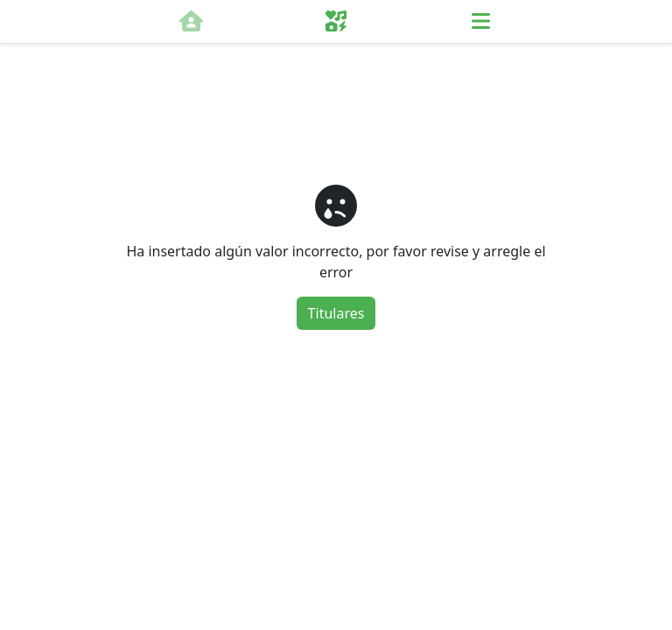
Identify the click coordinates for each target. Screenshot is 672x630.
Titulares (336, 313)
